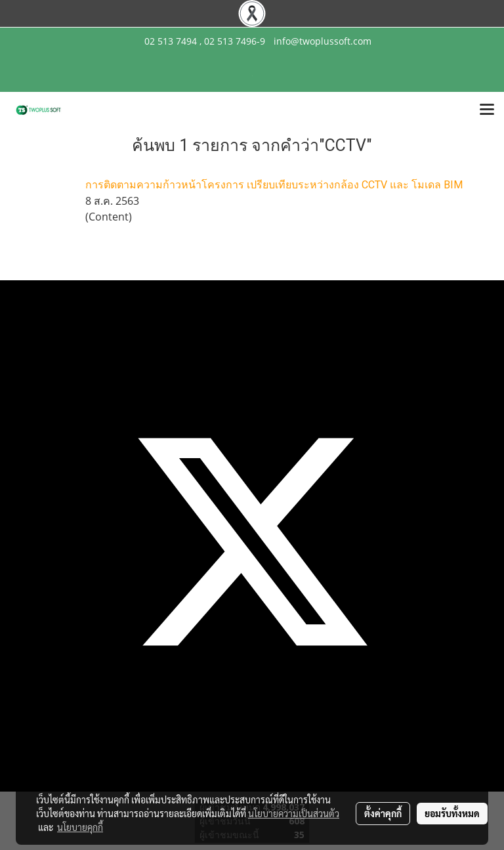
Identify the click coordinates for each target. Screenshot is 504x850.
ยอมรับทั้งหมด (452, 813)
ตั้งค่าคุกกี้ (383, 813)
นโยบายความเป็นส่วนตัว (294, 813)
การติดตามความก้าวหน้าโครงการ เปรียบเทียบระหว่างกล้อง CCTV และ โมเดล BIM (274, 185)
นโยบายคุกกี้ (80, 827)
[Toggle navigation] (487, 110)
